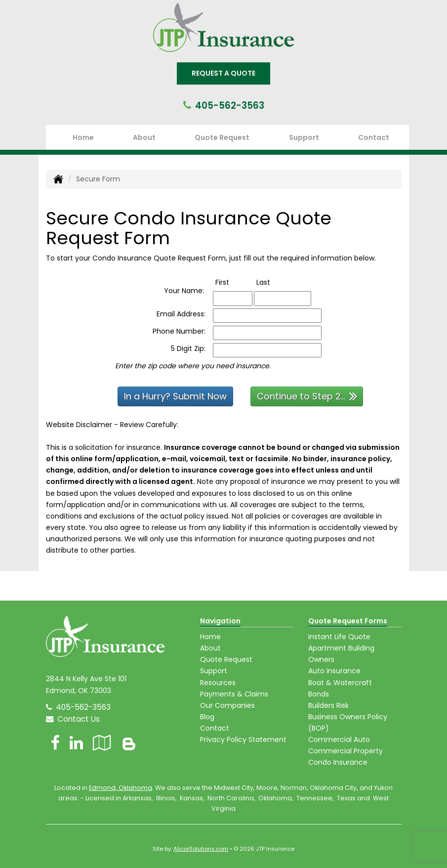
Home (83, 137)
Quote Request (226, 659)
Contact (374, 137)
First (232, 282)
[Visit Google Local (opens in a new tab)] (102, 743)
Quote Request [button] (222, 137)
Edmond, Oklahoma (121, 788)
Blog (207, 717)
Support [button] (304, 137)
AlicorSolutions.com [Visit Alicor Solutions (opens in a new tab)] (201, 849)
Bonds (319, 694)
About (144, 137)
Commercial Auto (339, 739)
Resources (218, 683)
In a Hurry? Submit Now (175, 396)
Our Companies (227, 705)
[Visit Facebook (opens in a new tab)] (55, 743)
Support (214, 671)
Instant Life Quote (339, 637)
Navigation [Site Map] (220, 621)
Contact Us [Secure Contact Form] (73, 719)
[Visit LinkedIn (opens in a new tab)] (76, 743)
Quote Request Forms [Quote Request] (348, 621)
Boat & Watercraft (340, 683)
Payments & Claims (234, 694)
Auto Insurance (334, 671)
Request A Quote (223, 73)
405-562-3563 (230, 106)
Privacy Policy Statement (243, 739)
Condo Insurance (338, 762)
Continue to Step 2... (307, 396)
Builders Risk (328, 705)
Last (273, 282)
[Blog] (129, 743)
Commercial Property (345, 751)
